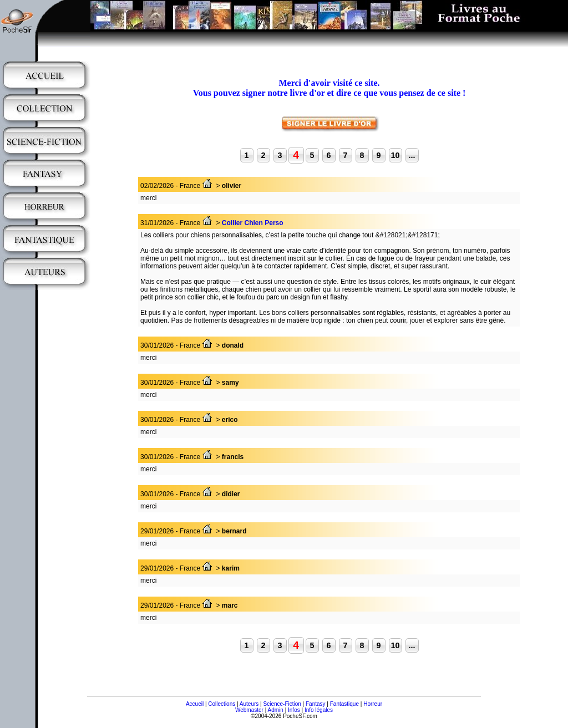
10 (395, 155)
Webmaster (249, 710)
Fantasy (316, 704)
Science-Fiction (282, 704)
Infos (294, 710)
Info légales (319, 710)
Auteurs (249, 704)
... (412, 155)
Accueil (195, 704)
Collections (222, 704)
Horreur (373, 704)
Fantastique (344, 704)
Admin (276, 710)
